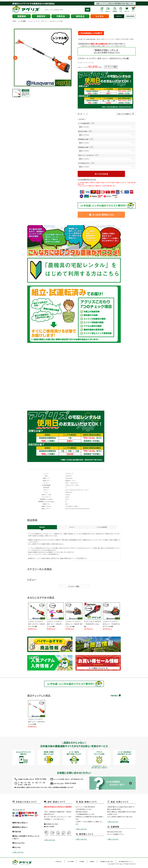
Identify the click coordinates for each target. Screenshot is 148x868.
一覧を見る (114, 696)
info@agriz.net (77, 780)
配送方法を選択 (85, 131)
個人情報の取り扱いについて (126, 862)
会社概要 (86, 862)
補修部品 (80, 16)
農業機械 (22, 16)
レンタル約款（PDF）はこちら (87, 179)
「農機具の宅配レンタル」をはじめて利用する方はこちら (107, 51)
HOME (14, 21)
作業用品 (61, 16)
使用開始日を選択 (86, 147)
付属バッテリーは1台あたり (88, 155)
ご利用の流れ (66, 862)
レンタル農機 (22, 21)
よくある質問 (77, 862)
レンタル (100, 16)
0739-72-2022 (41, 780)
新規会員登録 (130, 16)
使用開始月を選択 (86, 139)
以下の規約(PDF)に (86, 163)
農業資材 (41, 16)
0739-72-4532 (70, 784)
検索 (88, 10)
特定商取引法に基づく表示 (107, 862)
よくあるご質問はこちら (101, 215)
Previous (15, 58)
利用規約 (94, 862)
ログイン (119, 16)
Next (70, 58)
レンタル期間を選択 (86, 123)
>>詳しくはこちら (18, 853)
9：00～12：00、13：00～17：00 (31, 783)
